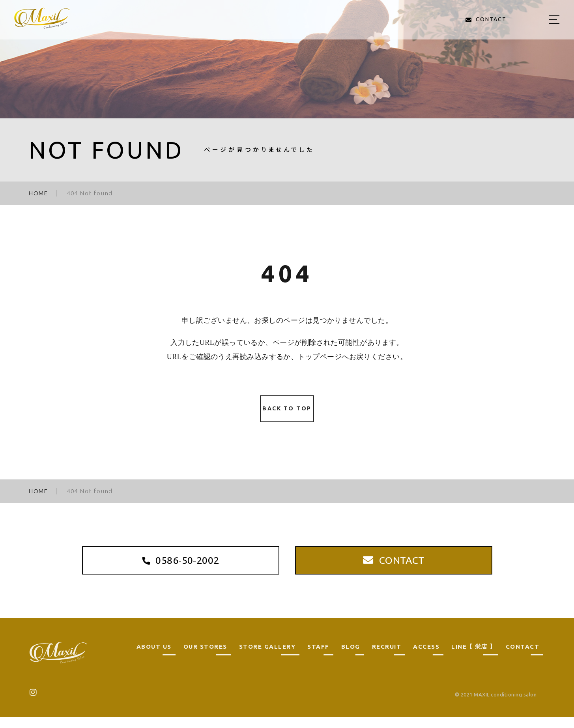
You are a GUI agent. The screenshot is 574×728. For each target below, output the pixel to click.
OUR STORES (205, 658)
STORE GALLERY (267, 658)
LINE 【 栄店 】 (473, 658)
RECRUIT (387, 658)
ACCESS (426, 658)
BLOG (351, 658)
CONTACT (523, 658)
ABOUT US (154, 658)
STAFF (318, 658)
